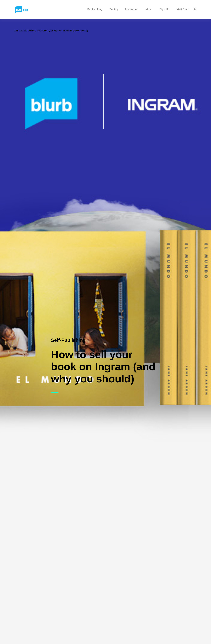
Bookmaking (95, 10)
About (149, 10)
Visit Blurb (183, 10)
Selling (114, 10)
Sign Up (164, 10)
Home (17, 31)
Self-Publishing (29, 31)
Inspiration (132, 10)
